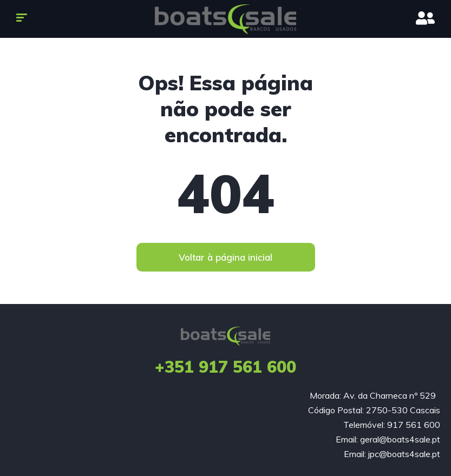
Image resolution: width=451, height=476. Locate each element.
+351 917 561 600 (225, 367)
